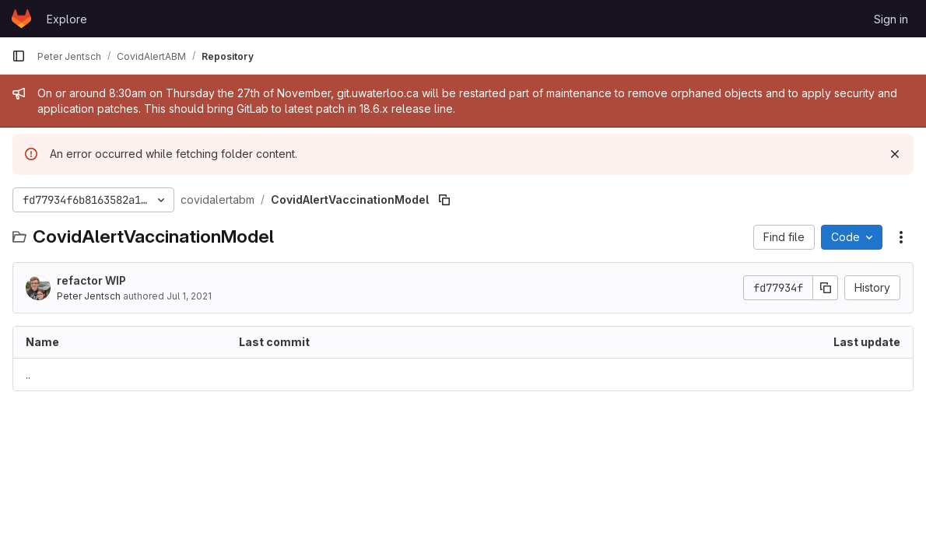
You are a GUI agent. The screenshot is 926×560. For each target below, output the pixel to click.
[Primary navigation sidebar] (19, 56)
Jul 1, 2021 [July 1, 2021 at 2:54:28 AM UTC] (189, 296)
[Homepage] (21, 19)
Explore (67, 19)
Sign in (891, 19)
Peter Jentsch (89, 296)
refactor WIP (91, 280)
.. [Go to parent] (28, 374)
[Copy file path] (444, 200)
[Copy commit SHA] (826, 288)
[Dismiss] (895, 154)
